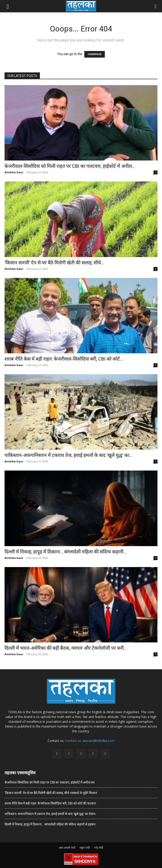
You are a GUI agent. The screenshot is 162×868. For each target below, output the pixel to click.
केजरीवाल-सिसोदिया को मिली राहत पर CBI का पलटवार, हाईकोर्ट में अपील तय (50, 782)
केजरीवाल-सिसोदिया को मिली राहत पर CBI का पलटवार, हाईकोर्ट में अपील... (70, 166)
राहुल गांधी (85, 848)
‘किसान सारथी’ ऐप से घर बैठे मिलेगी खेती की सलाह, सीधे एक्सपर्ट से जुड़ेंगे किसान (51, 793)
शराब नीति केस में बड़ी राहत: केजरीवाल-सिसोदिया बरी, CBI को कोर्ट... (64, 359)
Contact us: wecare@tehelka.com (90, 741)
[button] (8, 6)
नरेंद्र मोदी (99, 848)
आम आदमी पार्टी (67, 848)
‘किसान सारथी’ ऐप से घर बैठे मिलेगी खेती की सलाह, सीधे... (54, 263)
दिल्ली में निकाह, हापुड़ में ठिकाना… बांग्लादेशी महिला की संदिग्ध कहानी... (66, 552)
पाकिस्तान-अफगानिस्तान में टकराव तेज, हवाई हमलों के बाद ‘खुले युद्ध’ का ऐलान (50, 814)
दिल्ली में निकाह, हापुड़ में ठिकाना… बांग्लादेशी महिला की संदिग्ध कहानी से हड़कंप (50, 824)
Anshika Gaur (14, 172)
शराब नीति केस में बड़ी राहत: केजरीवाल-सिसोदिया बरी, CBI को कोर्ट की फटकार (50, 803)
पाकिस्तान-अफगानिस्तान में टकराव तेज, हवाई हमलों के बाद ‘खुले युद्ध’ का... (69, 455)
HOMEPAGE (95, 54)
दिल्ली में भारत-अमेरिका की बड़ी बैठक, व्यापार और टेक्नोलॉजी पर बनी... (66, 648)
